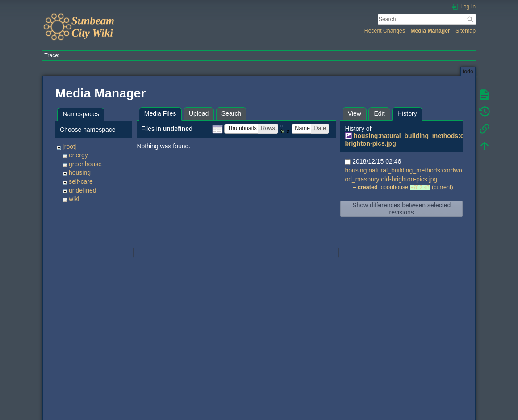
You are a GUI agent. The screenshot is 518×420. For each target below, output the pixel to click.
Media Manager (430, 31)
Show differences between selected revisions (401, 209)
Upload (199, 113)
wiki (74, 199)
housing (80, 172)
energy (78, 155)
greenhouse (85, 164)
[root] (70, 147)
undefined (83, 190)
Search (471, 19)
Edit (379, 113)
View (355, 113)
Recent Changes (385, 31)
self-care (81, 181)
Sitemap (466, 31)
